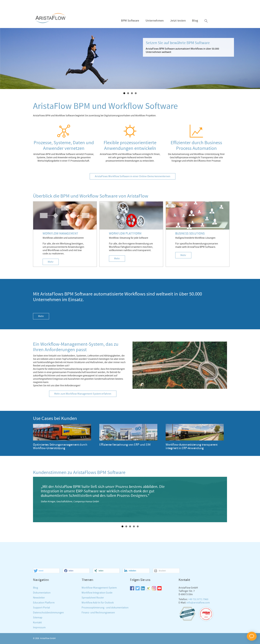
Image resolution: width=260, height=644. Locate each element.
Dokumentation (42, 641)
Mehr (51, 262)
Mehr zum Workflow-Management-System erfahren (83, 394)
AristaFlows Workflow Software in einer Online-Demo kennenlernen (133, 176)
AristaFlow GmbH (48, 638)
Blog (195, 21)
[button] (46, 620)
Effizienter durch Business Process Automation (196, 146)
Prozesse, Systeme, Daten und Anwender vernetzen (64, 146)
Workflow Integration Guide (97, 641)
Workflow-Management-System (99, 636)
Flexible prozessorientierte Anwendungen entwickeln (130, 146)
